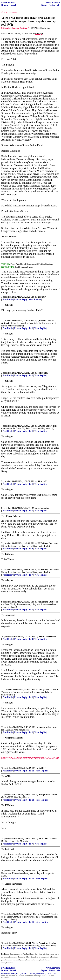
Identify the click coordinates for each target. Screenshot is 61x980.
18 (2, 943)
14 (2, 795)
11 (2, 690)
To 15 (31, 878)
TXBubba (42, 543)
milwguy (42, 297)
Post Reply (8, 299)
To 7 (31, 575)
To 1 (31, 328)
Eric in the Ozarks (47, 637)
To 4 (31, 549)
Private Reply (21, 299)
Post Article (54, 5)
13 (2, 768)
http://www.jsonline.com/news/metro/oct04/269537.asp (30, 758)
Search (13, 5)
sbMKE (42, 768)
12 (2, 727)
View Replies (35, 299)
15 (2, 839)
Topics (44, 5)
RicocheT (42, 481)
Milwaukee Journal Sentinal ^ (15, 28)
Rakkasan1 (43, 602)
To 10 (31, 922)
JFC (41, 690)
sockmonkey (43, 508)
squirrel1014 (44, 373)
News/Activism (53, 3)
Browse (5, 5)
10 (2, 637)
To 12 (31, 771)
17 (2, 914)
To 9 (31, 639)
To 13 (31, 800)
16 (2, 871)
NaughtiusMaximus (48, 727)
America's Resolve (47, 943)
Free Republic (8, 3)
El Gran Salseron (46, 426)
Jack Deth (44, 839)
